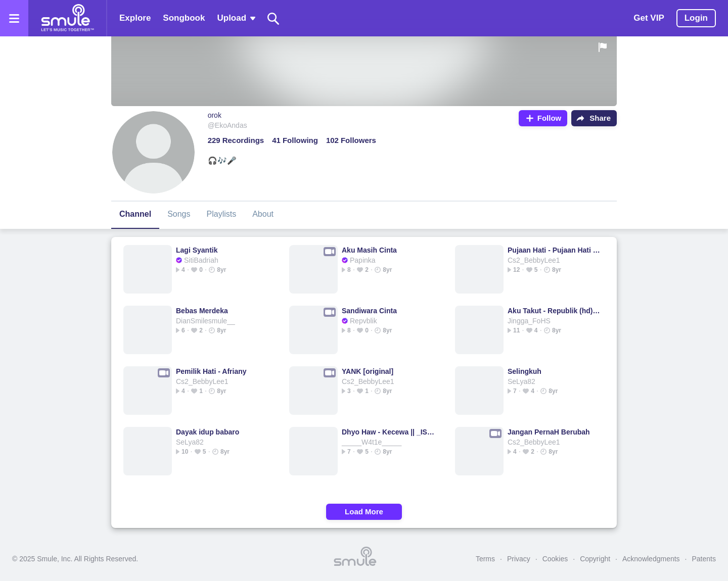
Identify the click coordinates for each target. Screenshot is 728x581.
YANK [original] (368, 371)
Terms (485, 559)
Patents (704, 559)
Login (696, 18)
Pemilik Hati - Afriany (211, 371)
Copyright (595, 559)
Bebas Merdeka (202, 311)
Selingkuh (525, 371)
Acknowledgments (651, 559)
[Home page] (67, 18)
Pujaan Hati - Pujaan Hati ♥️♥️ (554, 250)
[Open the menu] (14, 18)
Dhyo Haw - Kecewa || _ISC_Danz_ (388, 432)
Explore (135, 18)
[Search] (274, 18)
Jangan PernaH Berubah (549, 432)
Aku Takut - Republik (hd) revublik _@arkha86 (554, 311)
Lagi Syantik (197, 250)
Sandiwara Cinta (369, 311)
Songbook (184, 18)
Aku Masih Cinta (369, 250)
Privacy (519, 559)
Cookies (555, 559)
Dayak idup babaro (208, 432)
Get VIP (649, 18)
